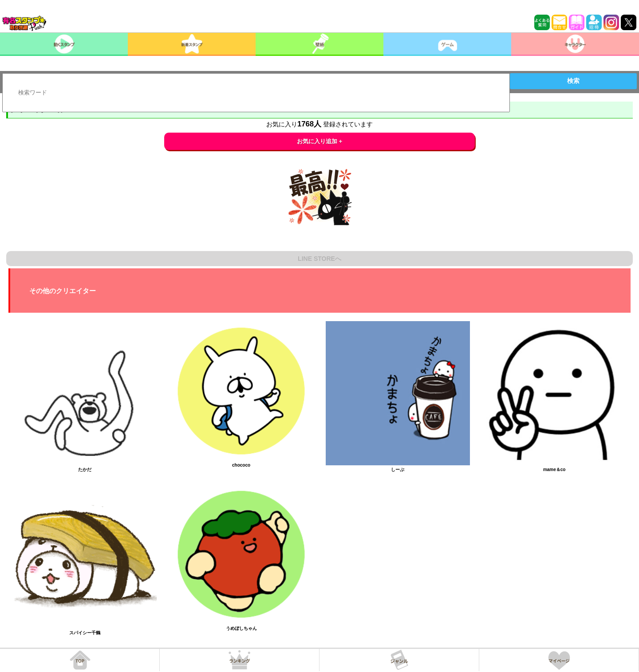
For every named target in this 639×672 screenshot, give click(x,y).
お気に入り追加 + (320, 141)
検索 (573, 81)
